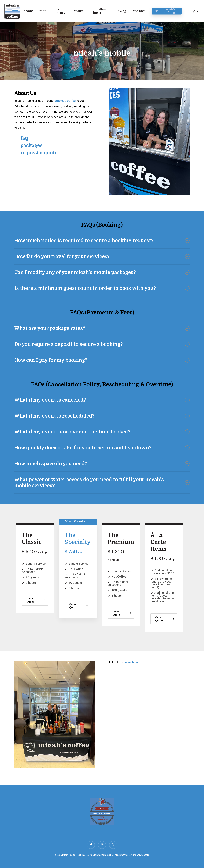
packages (31, 145)
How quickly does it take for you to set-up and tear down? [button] (102, 448)
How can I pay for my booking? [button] (102, 360)
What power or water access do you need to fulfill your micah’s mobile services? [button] (102, 483)
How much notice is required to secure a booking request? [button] (102, 241)
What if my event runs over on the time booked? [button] (102, 432)
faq (24, 138)
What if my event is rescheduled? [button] (102, 416)
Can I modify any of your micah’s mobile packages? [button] (102, 272)
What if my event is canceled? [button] (102, 400)
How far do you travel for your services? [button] (102, 256)
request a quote (39, 153)
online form (131, 662)
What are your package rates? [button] (102, 328)
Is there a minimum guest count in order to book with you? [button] (102, 288)
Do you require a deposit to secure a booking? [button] (102, 344)
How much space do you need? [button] (102, 464)
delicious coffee (65, 101)
